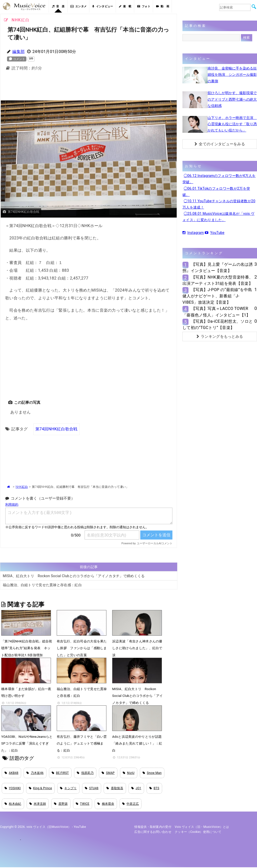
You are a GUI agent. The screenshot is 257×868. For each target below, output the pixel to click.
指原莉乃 (85, 773)
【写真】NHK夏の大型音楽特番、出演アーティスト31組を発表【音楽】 (218, 280)
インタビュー (103, 6)
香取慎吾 (115, 789)
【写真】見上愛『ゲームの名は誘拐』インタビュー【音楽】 (218, 268)
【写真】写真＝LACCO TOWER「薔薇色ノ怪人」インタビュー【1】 (216, 312)
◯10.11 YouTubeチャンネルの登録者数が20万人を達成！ (219, 204)
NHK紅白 (22, 487)
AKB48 (11, 773)
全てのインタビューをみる (220, 144)
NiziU (129, 773)
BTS (154, 789)
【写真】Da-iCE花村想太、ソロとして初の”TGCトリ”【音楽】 (218, 324)
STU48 (92, 789)
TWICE (83, 804)
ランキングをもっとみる (220, 337)
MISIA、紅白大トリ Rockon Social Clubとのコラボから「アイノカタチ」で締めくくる (74, 576)
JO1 (136, 789)
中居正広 (131, 804)
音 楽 (58, 6)
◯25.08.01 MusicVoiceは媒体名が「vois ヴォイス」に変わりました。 (218, 217)
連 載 (125, 6)
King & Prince (41, 789)
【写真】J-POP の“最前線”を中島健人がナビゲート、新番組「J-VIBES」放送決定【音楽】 (217, 296)
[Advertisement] (89, 87)
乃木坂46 (35, 773)
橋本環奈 (106, 804)
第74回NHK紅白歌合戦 (56, 429)
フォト (144, 6)
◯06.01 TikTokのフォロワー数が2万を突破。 (216, 192)
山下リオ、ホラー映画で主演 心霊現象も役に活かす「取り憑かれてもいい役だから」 (232, 124)
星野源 (61, 804)
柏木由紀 (13, 804)
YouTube (215, 233)
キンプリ (68, 789)
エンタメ (79, 6)
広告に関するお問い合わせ (153, 833)
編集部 (18, 52)
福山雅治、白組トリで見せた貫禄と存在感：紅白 (42, 585)
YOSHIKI (13, 789)
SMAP (108, 773)
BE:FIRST (60, 773)
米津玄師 (38, 804)
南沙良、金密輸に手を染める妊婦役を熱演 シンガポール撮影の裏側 (232, 75)
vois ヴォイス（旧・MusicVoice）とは (202, 828)
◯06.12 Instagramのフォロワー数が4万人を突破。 (219, 179)
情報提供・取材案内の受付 (153, 828)
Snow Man (152, 773)
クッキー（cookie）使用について (198, 833)
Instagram (193, 233)
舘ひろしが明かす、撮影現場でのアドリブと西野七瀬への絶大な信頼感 (232, 99)
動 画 (163, 6)
